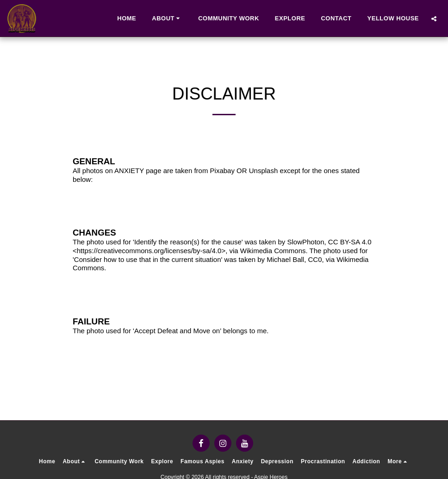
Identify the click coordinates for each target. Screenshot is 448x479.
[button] (167, 19)
